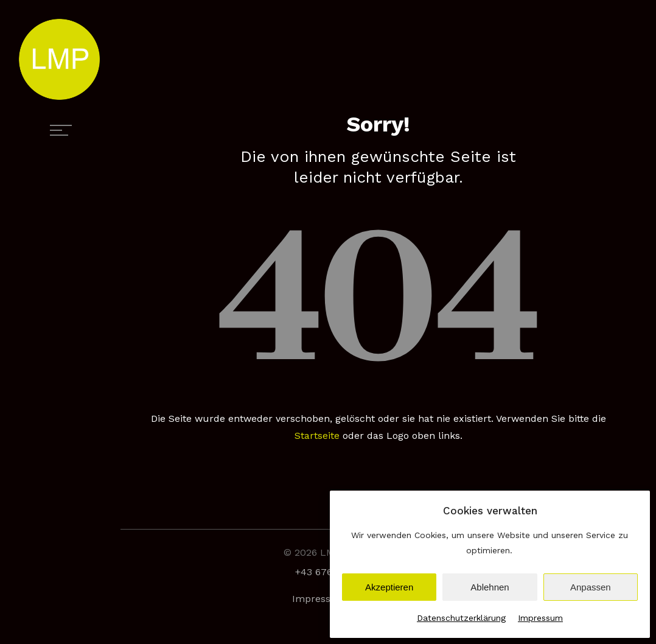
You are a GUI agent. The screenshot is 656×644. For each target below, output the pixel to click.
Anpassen (591, 587)
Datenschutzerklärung (461, 618)
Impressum (540, 618)
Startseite (317, 436)
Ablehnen (490, 587)
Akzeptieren (389, 587)
